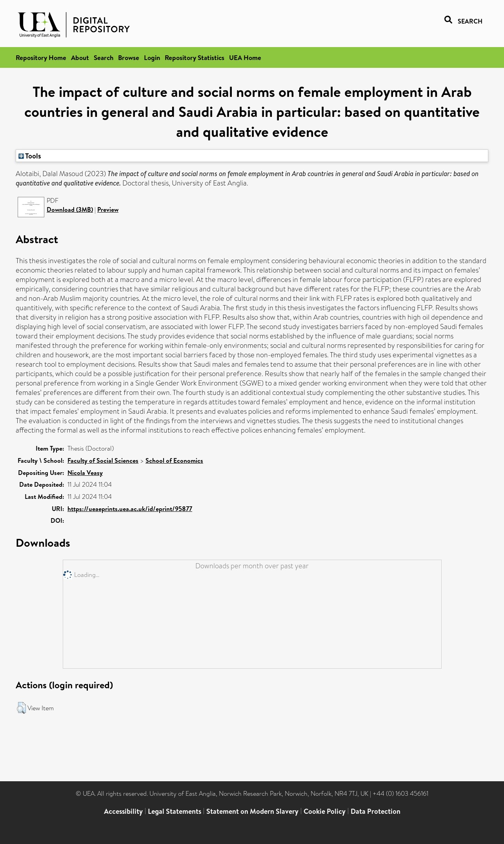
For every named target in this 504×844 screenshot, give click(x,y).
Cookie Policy (325, 811)
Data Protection (376, 811)
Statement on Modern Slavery (252, 811)
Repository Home (41, 57)
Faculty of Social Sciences (103, 460)
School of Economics (174, 460)
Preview (108, 209)
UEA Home (245, 57)
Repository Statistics (195, 57)
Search (104, 57)
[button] (21, 708)
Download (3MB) (70, 209)
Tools (30, 156)
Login (152, 57)
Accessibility (123, 811)
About (80, 57)
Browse (129, 57)
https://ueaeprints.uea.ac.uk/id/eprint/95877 (130, 509)
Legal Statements (175, 811)
